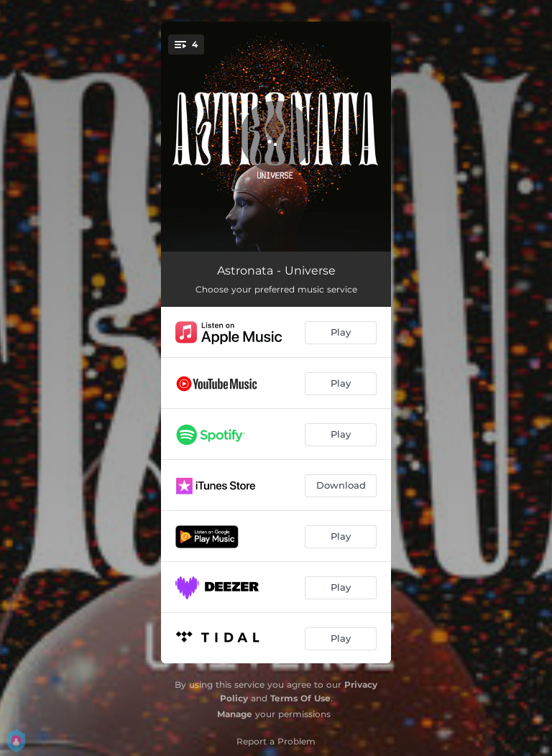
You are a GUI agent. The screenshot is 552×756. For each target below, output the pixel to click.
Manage (235, 714)
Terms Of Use (300, 698)
